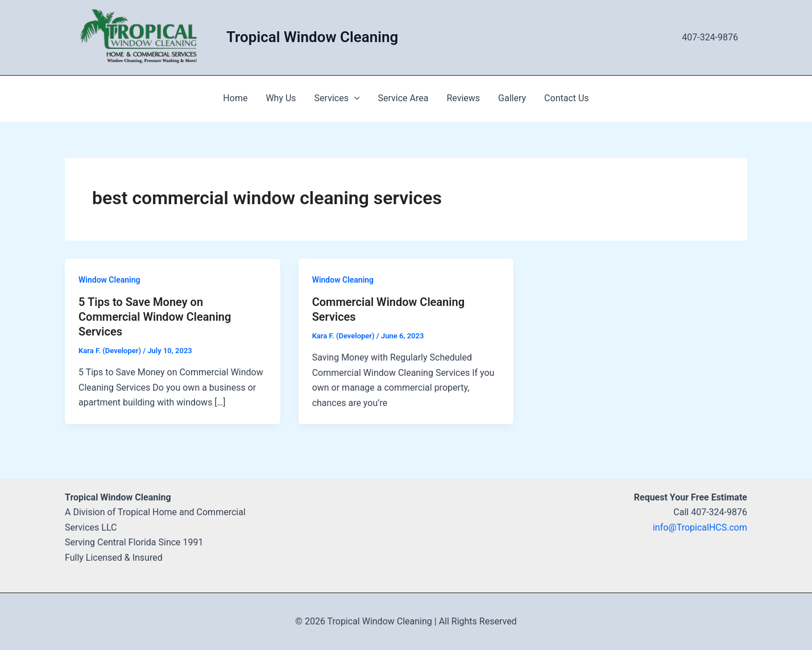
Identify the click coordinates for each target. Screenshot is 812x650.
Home (235, 98)
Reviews (463, 98)
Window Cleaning (109, 280)
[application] (354, 98)
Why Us (281, 98)
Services (337, 98)
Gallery (512, 98)
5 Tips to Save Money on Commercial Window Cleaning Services (155, 317)
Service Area (403, 98)
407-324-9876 (710, 37)
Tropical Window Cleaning (312, 37)
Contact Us (567, 98)
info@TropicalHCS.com (700, 527)
